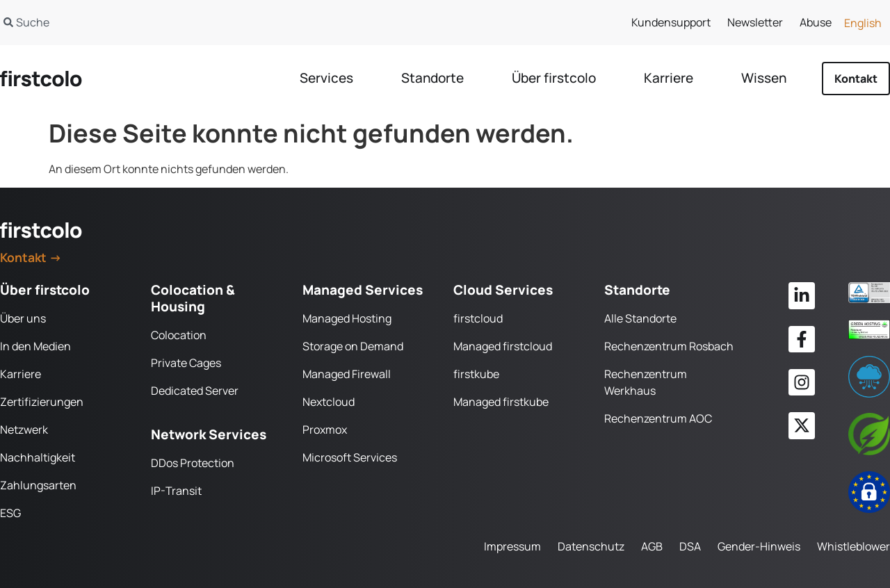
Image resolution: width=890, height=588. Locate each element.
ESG (10, 513)
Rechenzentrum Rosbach (669, 346)
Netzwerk (24, 430)
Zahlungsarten (38, 485)
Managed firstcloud (503, 346)
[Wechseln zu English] (863, 23)
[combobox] (208, 22)
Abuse (816, 22)
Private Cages (186, 363)
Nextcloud (329, 402)
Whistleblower (853, 546)
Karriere (21, 374)
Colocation (179, 335)
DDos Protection (193, 463)
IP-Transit (176, 491)
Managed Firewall (347, 374)
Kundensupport (671, 22)
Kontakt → (31, 257)
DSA (690, 546)
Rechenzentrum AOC (658, 418)
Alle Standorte (640, 318)
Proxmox (325, 430)
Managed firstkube (501, 402)
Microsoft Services (350, 457)
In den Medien (35, 346)
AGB (652, 546)
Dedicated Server (195, 391)
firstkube (476, 374)
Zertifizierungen (42, 402)
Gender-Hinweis (759, 546)
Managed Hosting (347, 318)
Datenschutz (591, 546)
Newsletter (755, 22)
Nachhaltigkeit (38, 457)
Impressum (512, 546)
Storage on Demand (353, 346)
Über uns (23, 318)
